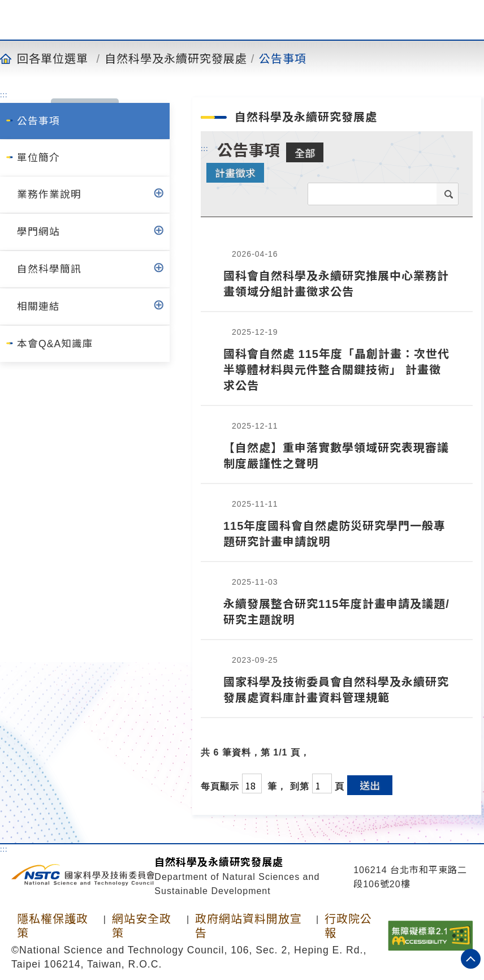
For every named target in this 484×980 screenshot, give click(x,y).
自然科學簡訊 (49, 269)
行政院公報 (348, 926)
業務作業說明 (49, 195)
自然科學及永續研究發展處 (176, 58)
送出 (370, 785)
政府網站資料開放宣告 (249, 926)
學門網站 (38, 232)
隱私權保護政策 (53, 926)
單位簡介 (38, 158)
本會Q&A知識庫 (55, 344)
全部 (305, 153)
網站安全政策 (142, 926)
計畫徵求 (235, 172)
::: (4, 94)
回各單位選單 (53, 58)
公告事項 (283, 58)
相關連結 (38, 306)
